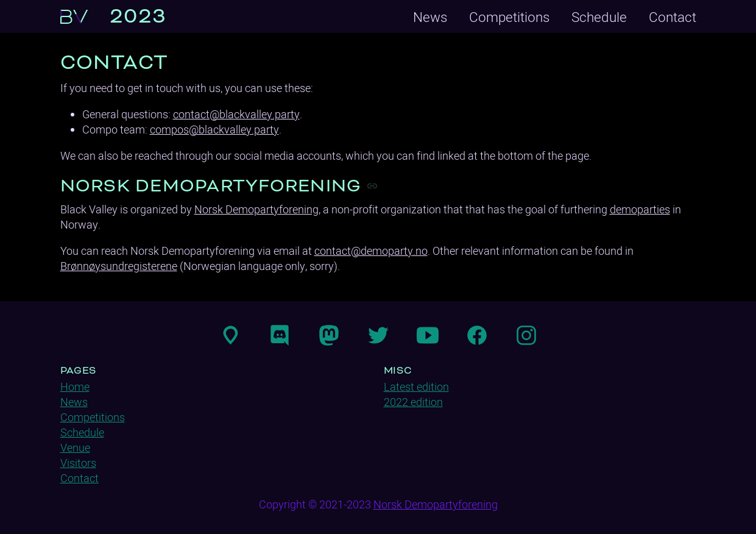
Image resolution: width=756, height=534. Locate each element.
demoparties (640, 209)
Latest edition (416, 387)
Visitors (78, 463)
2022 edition (413, 402)
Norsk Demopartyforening (256, 209)
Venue (75, 448)
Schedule (599, 17)
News (430, 17)
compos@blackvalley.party (214, 130)
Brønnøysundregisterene (119, 266)
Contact (673, 17)
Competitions (509, 17)
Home (75, 387)
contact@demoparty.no (371, 251)
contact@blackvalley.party (236, 114)
